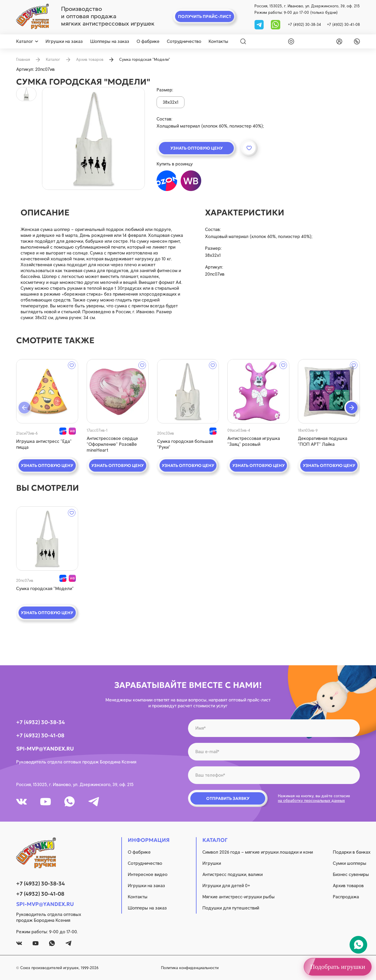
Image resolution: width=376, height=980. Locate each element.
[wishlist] (290, 41)
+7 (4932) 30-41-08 (343, 25)
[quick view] (47, 391)
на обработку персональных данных (311, 801)
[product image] (93, 138)
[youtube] (46, 802)
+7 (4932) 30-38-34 (304, 25)
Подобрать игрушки (338, 967)
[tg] (260, 24)
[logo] (32, 16)
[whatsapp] (276, 24)
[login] (338, 41)
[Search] (243, 41)
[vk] (21, 802)
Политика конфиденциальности (190, 968)
